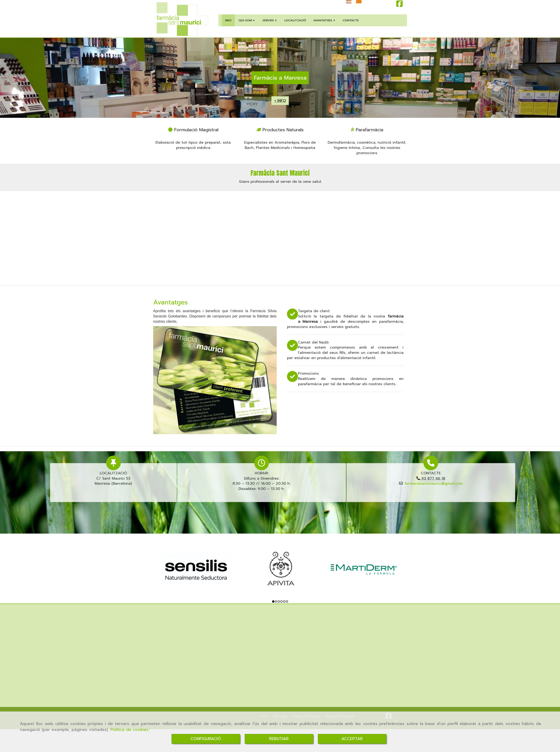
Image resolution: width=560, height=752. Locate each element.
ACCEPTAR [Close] (352, 739)
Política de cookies (129, 730)
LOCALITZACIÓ (295, 20)
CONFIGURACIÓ (206, 739)
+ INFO (280, 101)
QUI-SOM (247, 20)
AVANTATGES (324, 20)
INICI (228, 20)
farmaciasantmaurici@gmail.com (434, 483)
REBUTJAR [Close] (279, 739)
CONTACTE (351, 20)
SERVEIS (270, 20)
